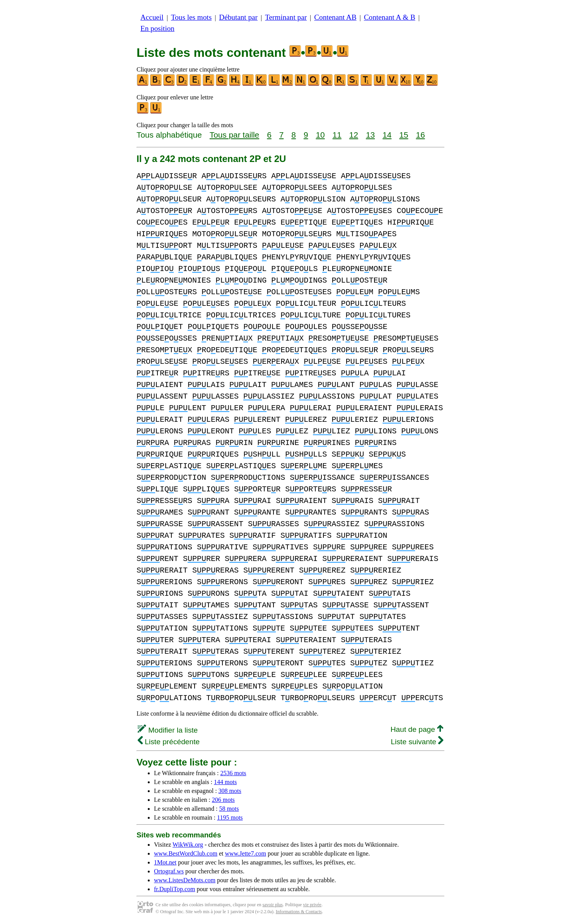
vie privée (312, 905)
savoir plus (273, 905)
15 (404, 135)
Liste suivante (417, 742)
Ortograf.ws (169, 871)
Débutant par (238, 17)
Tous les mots (191, 17)
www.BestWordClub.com (186, 853)
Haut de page (417, 729)
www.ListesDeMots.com (185, 880)
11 (337, 135)
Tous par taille (234, 135)
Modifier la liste (168, 730)
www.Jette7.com (245, 853)
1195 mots (230, 817)
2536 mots (233, 773)
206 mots (223, 800)
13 (370, 135)
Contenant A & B (390, 17)
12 (354, 135)
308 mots (230, 791)
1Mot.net (165, 862)
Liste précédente (169, 742)
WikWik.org (188, 845)
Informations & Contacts (299, 912)
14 (387, 135)
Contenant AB (335, 17)
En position (157, 28)
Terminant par (286, 17)
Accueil (152, 17)
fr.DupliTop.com (174, 889)
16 (420, 135)
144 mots (225, 782)
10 (320, 135)
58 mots (229, 809)
